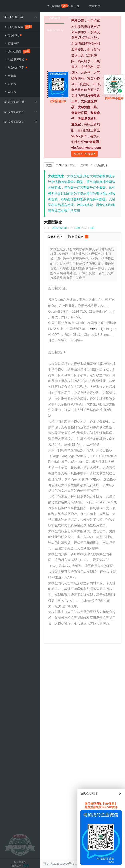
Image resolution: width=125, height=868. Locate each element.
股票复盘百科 (20, 112)
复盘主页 (74, 6)
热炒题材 (55, 18)
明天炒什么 (94, 18)
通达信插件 (17, 51)
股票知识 (77, 30)
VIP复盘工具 (20, 17)
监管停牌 (11, 43)
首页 (73, 165)
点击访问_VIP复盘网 (84, 154)
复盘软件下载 (16, 68)
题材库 (85, 165)
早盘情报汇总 (55, 30)
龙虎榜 (10, 84)
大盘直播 (95, 6)
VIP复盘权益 (18, 27)
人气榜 (10, 92)
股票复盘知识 (20, 122)
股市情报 (74, 18)
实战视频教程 (16, 60)
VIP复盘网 (55, 6)
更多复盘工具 (20, 102)
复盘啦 (10, 76)
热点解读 (13, 35)
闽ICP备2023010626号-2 (59, 864)
